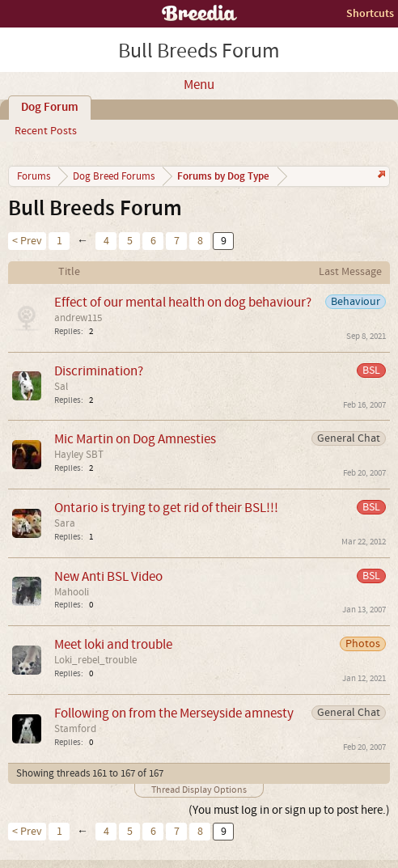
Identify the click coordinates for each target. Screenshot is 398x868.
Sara (65, 523)
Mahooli (72, 592)
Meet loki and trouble (113, 644)
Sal (61, 387)
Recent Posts (46, 131)
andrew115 (78, 318)
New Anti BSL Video (108, 576)
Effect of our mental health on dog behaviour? (183, 302)
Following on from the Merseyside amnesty (174, 713)
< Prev (27, 241)
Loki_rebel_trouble (95, 660)
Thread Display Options (199, 790)
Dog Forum (50, 108)
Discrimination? (99, 371)
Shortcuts (370, 13)
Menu (199, 85)
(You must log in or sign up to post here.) (289, 810)
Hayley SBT (79, 455)
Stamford (75, 729)
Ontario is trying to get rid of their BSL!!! (166, 508)
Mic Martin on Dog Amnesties (135, 439)
